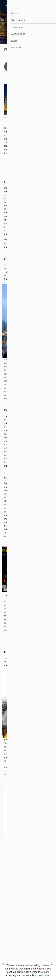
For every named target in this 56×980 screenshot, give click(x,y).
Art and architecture (15, 777)
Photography (35, 777)
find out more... (12, 767)
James (33, 64)
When (11, 818)
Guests (12, 809)
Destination (14, 799)
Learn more (43, 975)
